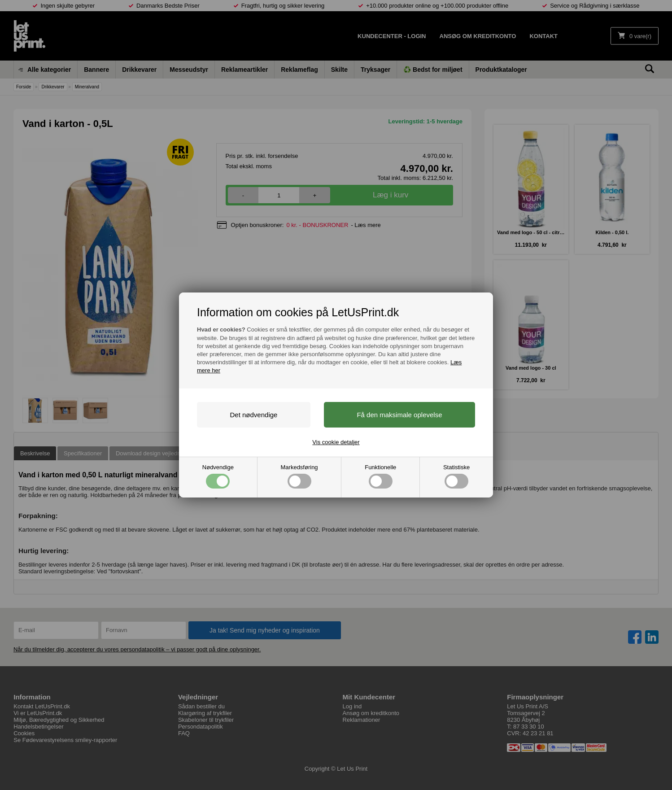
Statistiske (456, 476)
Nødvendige (218, 476)
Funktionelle (380, 476)
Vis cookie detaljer (336, 442)
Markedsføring (299, 476)
